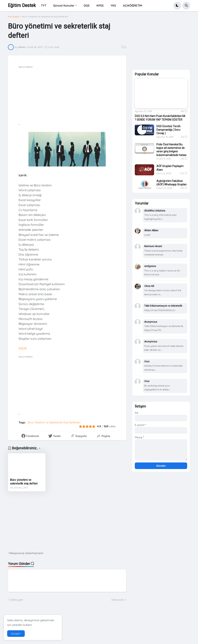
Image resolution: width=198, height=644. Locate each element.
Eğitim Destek (22, 6)
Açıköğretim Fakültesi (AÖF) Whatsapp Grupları (172, 184)
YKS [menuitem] (113, 6)
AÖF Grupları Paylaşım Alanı (170, 170)
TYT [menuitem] (44, 6)
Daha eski (118, 600)
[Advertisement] (78, 96)
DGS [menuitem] (87, 6)
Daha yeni (17, 600)
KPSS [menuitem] (100, 6)
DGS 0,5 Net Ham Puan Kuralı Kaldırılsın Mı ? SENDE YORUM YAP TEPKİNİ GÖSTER (160, 120)
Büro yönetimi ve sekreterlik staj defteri (24, 482)
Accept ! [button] (16, 634)
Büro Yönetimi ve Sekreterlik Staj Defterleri (45, 17)
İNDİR (23, 348)
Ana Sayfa (13, 17)
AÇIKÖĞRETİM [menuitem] (133, 6)
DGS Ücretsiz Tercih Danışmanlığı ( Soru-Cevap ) (169, 131)
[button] (177, 6)
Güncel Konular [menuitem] (64, 6)
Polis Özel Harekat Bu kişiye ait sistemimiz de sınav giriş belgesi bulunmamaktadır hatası (171, 151)
